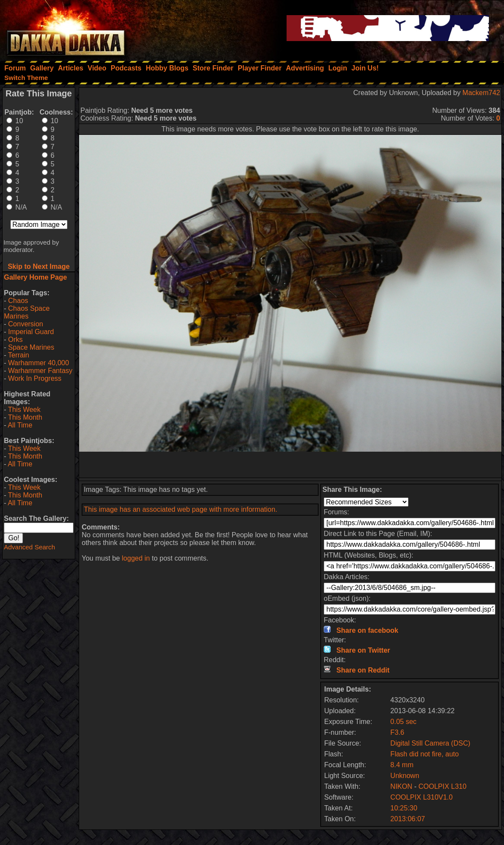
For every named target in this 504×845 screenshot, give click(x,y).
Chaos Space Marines (27, 312)
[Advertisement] (290, 465)
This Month (25, 417)
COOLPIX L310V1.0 (421, 797)
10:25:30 (404, 808)
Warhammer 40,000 (39, 363)
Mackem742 (481, 93)
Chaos (18, 301)
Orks (16, 340)
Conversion (26, 324)
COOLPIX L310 (442, 786)
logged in (136, 558)
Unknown (405, 776)
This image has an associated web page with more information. (180, 509)
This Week (24, 410)
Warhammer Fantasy (40, 371)
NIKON (401, 786)
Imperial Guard (31, 332)
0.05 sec (403, 722)
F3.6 (397, 732)
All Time (20, 425)
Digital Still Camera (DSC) (430, 743)
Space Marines (31, 347)
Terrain (18, 355)
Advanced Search (29, 547)
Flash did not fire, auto (424, 754)
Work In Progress (35, 378)
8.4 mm (402, 765)
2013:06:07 (408, 819)
